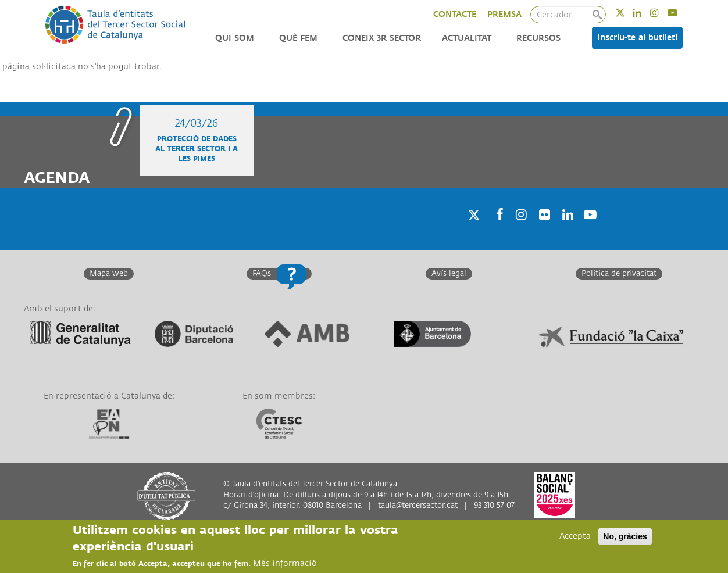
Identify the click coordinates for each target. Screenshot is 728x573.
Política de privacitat (619, 274)
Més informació (285, 563)
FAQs (262, 274)
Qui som (235, 38)
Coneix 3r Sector (382, 38)
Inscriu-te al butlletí (637, 37)
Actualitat (467, 38)
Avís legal (449, 274)
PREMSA (504, 14)
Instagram (662, 12)
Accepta (575, 536)
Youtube (680, 12)
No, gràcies (625, 536)
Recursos (538, 38)
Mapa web (109, 274)
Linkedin (645, 12)
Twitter (628, 12)
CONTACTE (455, 14)
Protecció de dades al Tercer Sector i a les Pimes (197, 149)
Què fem (298, 38)
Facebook (496, 229)
